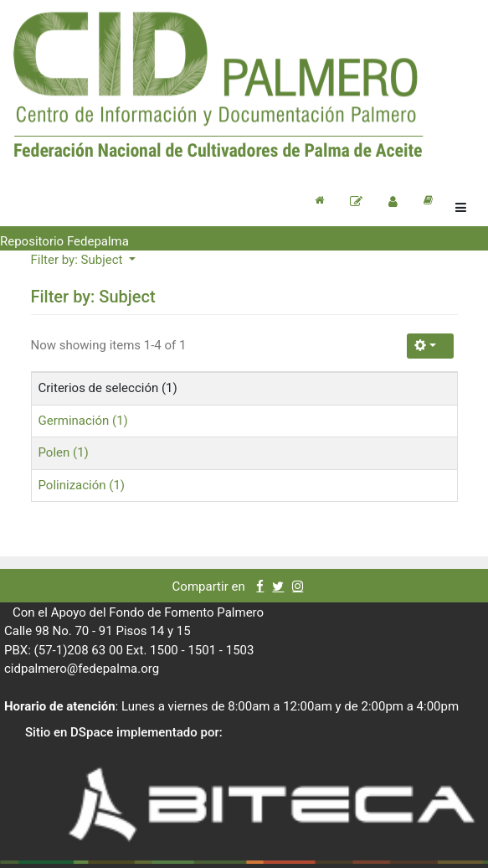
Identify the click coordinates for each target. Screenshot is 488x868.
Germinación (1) (83, 421)
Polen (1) (64, 452)
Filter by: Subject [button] (79, 260)
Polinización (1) (82, 485)
